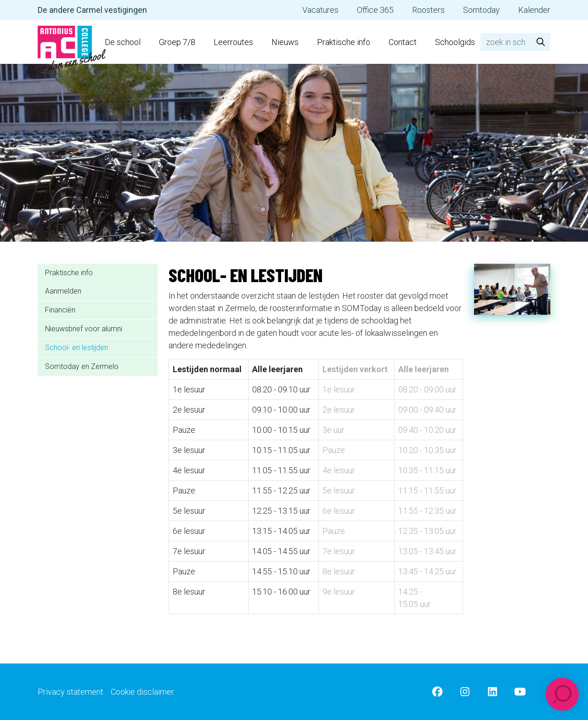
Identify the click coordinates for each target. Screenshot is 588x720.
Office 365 (375, 10)
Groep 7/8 (177, 42)
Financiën (60, 310)
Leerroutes (233, 42)
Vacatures (320, 10)
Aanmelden (63, 291)
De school (123, 42)
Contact (403, 42)
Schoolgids (455, 42)
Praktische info (344, 42)
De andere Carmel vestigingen (92, 10)
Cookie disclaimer (142, 692)
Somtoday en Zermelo (82, 366)
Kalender (534, 10)
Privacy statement (71, 692)
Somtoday (481, 10)
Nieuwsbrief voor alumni (84, 329)
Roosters (428, 10)
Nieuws (285, 42)
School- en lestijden (76, 348)
